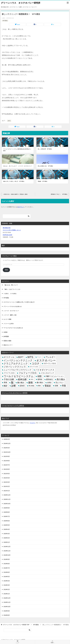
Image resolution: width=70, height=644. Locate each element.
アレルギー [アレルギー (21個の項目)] (50, 357)
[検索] (17, 216)
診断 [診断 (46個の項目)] (14, 386)
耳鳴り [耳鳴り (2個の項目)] (32, 379)
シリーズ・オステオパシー (11, 311)
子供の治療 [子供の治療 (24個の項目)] (9, 379)
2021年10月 (7, 452)
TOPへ (52, 642)
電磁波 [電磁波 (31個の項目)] (48, 386)
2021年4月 (7, 478)
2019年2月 (7, 589)
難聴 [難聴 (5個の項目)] (39, 386)
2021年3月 (7, 482)
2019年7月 (7, 568)
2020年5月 (7, 525)
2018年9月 (7, 611)
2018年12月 (7, 598)
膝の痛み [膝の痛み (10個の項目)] (40, 383)
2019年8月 (7, 564)
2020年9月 (7, 508)
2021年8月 (7, 461)
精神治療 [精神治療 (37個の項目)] (22, 379)
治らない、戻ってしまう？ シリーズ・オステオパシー (18, 166)
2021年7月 (7, 465)
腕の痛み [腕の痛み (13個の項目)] (21, 383)
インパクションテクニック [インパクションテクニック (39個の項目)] (18, 360)
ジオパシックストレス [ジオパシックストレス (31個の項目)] (15, 367)
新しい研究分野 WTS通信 (45, 149)
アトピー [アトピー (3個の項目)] (39, 357)
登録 (6, 270)
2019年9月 (7, 559)
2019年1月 (7, 594)
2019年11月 (7, 551)
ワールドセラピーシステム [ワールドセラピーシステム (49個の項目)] (19, 376)
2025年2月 (7, 439)
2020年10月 (7, 504)
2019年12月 (7, 547)
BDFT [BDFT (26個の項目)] (21, 357)
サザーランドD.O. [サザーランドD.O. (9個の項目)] (50, 364)
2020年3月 (7, 534)
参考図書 (6, 336)
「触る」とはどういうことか (12, 289)
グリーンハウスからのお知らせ (13, 306)
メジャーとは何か (9, 324)
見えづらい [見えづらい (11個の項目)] (60, 383)
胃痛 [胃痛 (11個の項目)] (5, 383)
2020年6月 (7, 521)
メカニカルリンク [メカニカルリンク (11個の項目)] (47, 373)
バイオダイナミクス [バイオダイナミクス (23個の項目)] (45, 370)
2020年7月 (7, 516)
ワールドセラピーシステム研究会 (13, 406)
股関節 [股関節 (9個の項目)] (40, 379)
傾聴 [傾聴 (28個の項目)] (39, 376)
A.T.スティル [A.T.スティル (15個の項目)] (9, 357)
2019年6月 (7, 572)
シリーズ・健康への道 (10, 315)
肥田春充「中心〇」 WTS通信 (59, 194)
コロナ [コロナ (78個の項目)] (36, 364)
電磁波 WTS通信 (42, 181)
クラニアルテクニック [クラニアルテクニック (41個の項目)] (16, 364)
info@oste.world (7, 235)
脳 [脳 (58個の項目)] (12, 383)
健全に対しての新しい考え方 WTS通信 (14, 181)
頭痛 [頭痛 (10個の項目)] (56, 386)
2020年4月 (7, 529)
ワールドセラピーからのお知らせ (13, 328)
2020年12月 (7, 495)
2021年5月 (7, 474)
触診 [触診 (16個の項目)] (6, 386)
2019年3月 (7, 585)
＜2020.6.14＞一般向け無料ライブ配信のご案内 (15, 194)
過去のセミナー (8, 345)
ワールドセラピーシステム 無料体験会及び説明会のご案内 (17, 150)
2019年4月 (7, 581)
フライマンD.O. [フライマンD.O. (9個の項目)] (9, 373)
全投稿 (5, 332)
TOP (16, 625)
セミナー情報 (7, 319)
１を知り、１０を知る (10, 294)
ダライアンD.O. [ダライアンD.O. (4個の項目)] (34, 367)
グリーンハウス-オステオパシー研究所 (15, 393)
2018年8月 (7, 615)
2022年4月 (7, 448)
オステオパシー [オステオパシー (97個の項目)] (46, 360)
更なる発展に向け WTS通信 (45, 166)
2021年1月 (7, 491)
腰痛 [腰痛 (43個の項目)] (30, 383)
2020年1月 (7, 542)
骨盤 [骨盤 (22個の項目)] (64, 386)
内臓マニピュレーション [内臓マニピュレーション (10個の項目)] (55, 376)
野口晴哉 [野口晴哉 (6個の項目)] (31, 386)
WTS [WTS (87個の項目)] (30, 357)
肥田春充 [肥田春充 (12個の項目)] (49, 379)
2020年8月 (7, 512)
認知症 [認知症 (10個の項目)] (22, 386)
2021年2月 (7, 486)
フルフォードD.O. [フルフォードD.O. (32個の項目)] (28, 373)
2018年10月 (7, 607)
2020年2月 (7, 538)
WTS (9, 121)
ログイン (21, 207)
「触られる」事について (11, 285)
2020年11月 (7, 499)
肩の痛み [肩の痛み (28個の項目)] (61, 379)
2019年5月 (7, 577)
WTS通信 (5, 21)
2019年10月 (7, 555)
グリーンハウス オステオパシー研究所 (21, 3)
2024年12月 (7, 443)
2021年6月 (7, 469)
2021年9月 (7, 456)
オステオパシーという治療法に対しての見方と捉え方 (19, 302)
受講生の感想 (7, 341)
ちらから (33, 423)
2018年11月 (7, 602)
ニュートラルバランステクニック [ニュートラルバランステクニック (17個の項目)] (18, 370)
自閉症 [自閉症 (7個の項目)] (49, 383)
